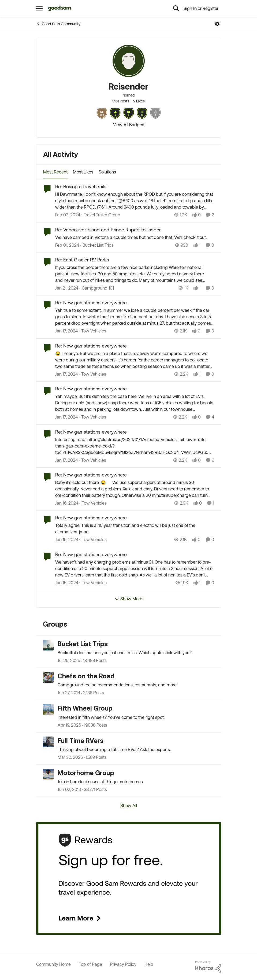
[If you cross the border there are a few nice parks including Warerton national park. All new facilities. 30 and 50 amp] (133, 274)
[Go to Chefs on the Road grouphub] (48, 677)
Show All (129, 805)
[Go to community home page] (60, 8)
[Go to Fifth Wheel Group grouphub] (48, 709)
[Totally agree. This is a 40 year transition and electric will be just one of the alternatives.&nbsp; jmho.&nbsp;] (135, 529)
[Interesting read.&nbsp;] (135, 446)
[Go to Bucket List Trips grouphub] (48, 645)
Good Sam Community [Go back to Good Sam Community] (58, 24)
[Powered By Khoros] (208, 967)
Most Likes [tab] (83, 172)
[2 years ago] (68, 215)
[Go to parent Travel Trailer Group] (101, 215)
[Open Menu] (217, 24)
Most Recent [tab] (55, 172)
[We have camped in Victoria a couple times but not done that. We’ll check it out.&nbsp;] (135, 237)
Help (149, 964)
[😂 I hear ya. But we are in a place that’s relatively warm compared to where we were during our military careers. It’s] (135, 360)
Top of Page (90, 964)
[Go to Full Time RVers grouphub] (48, 742)
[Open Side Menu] (39, 8)
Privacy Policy (123, 964)
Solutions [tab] (107, 172)
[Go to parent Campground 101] (97, 288)
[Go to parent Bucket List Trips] (97, 245)
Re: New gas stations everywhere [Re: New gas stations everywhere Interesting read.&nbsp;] (91, 432)
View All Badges (129, 125)
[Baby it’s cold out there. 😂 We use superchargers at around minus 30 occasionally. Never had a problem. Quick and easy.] (135, 489)
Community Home (53, 964)
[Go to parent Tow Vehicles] (92, 331)
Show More (128, 599)
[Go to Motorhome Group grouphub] (48, 774)
